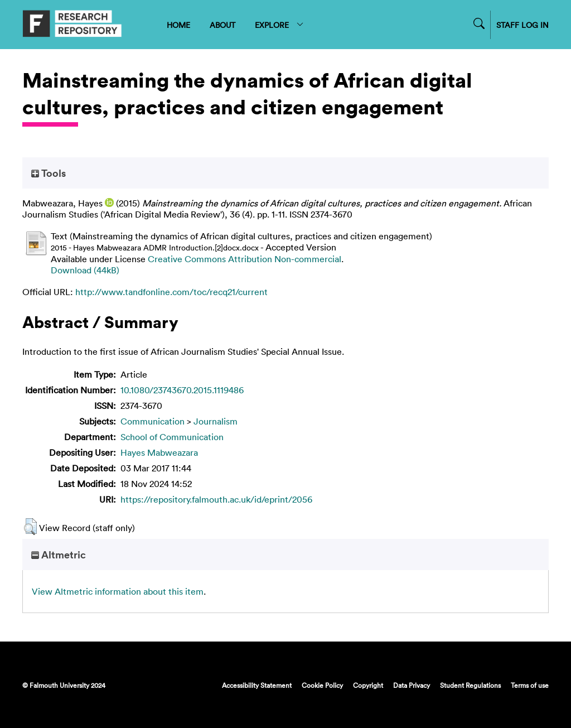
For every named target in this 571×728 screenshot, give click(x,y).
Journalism (216, 421)
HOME (178, 25)
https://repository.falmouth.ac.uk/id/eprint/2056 (216, 499)
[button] (30, 527)
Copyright (368, 685)
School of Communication (172, 437)
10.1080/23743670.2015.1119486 (182, 390)
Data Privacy (412, 685)
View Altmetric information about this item (118, 591)
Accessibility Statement (257, 685)
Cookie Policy (322, 685)
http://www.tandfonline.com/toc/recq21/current (171, 292)
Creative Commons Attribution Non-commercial (245, 259)
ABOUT (222, 25)
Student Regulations (470, 685)
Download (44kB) (85, 270)
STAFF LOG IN (522, 25)
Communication (153, 421)
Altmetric (59, 555)
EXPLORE (280, 25)
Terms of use (530, 685)
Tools (49, 173)
